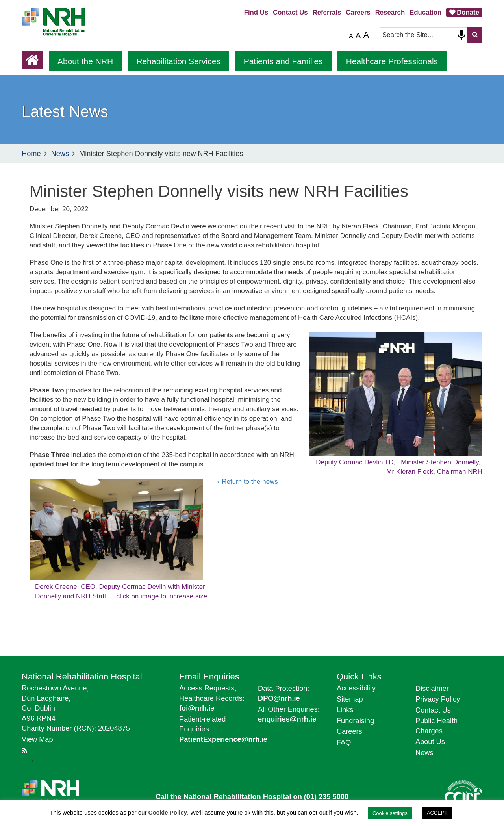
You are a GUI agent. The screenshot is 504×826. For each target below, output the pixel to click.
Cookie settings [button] (390, 813)
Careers (358, 12)
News (60, 154)
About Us (430, 742)
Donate (468, 12)
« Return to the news (247, 482)
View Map (37, 739)
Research (390, 12)
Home (31, 154)
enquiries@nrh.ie (287, 719)
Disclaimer (432, 689)
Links (345, 710)
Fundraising (355, 721)
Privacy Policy (438, 699)
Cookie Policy (168, 812)
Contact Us (290, 12)
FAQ (344, 742)
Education (425, 12)
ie (223, 739)
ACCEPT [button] (437, 813)
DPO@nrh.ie (279, 698)
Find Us (256, 12)
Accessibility (356, 688)
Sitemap (350, 699)
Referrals (327, 12)
